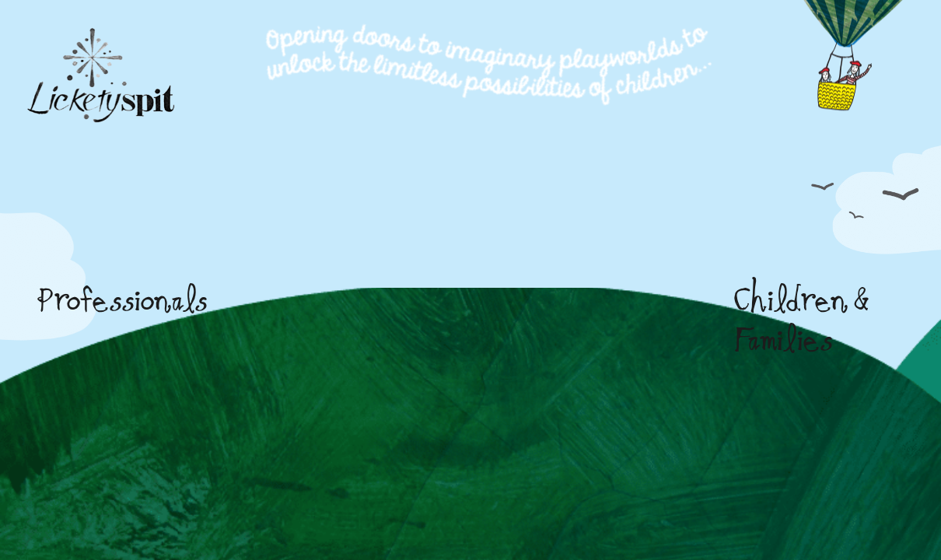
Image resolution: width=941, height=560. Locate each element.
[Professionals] (340, 241)
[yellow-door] (605, 245)
